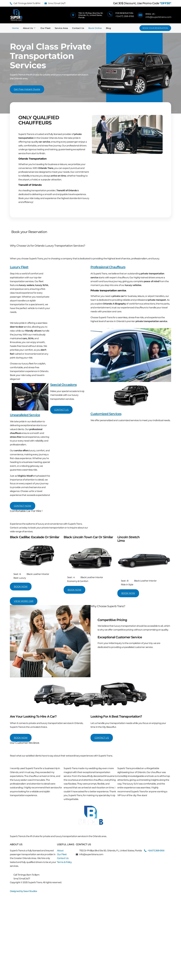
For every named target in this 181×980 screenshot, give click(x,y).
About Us (29, 28)
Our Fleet (45, 28)
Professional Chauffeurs (108, 267)
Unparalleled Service (25, 415)
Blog (108, 28)
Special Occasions (63, 385)
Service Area (61, 28)
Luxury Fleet (19, 267)
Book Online (95, 28)
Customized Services (106, 414)
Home (15, 28)
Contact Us (78, 28)
